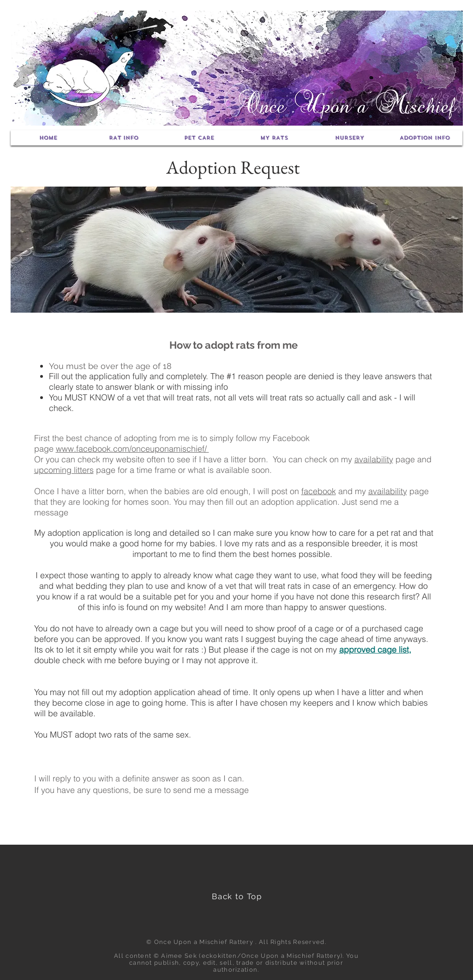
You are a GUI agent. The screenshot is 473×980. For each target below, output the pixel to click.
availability (374, 459)
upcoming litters (64, 470)
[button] (124, 138)
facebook (319, 491)
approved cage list (374, 650)
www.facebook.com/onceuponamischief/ (132, 449)
